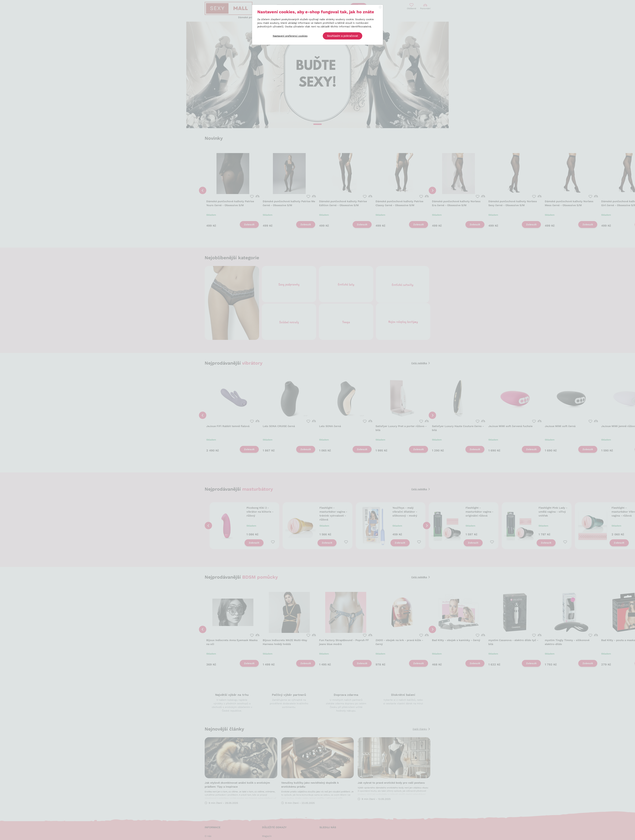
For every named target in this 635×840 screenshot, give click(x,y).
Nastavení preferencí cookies (290, 36)
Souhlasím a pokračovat (343, 36)
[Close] (380, 7)
